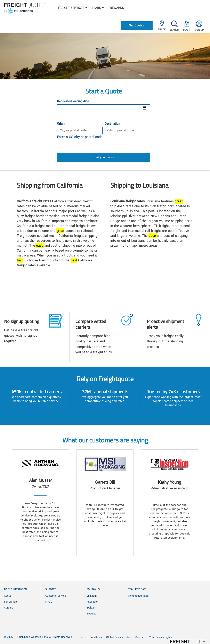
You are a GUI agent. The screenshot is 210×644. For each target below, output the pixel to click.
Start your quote (103, 157)
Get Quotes (137, 26)
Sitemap (140, 637)
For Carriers (11, 602)
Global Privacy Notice (119, 637)
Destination (112, 124)
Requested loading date (73, 101)
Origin (61, 124)
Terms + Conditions (91, 637)
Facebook (92, 602)
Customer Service (56, 596)
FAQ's (49, 602)
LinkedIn (92, 596)
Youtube (92, 614)
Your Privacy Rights (161, 637)
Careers (9, 608)
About (7, 596)
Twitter (91, 608)
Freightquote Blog (138, 596)
